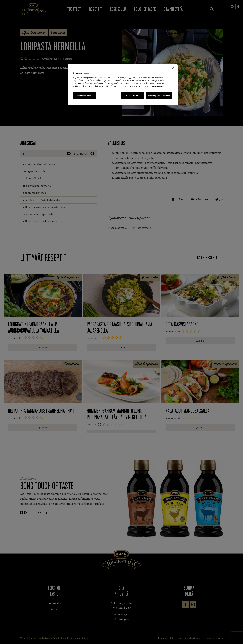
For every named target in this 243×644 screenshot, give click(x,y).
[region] (123, 85)
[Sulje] (173, 68)
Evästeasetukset (84, 95)
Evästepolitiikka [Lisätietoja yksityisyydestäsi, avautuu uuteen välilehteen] (159, 86)
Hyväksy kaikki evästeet (159, 95)
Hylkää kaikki (132, 95)
